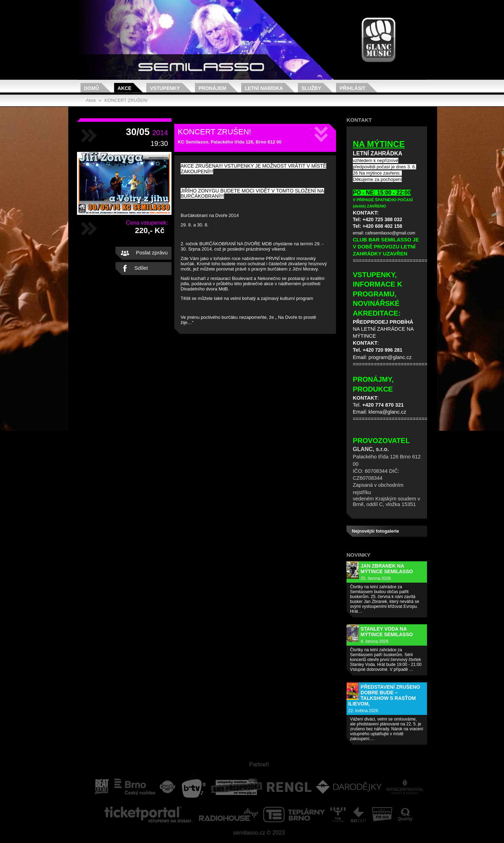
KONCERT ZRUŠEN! (126, 100)
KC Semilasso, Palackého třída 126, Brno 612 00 (230, 142)
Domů (92, 88)
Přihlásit (352, 88)
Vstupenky (165, 88)
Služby (311, 88)
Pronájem (212, 88)
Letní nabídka (264, 88)
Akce (125, 88)
